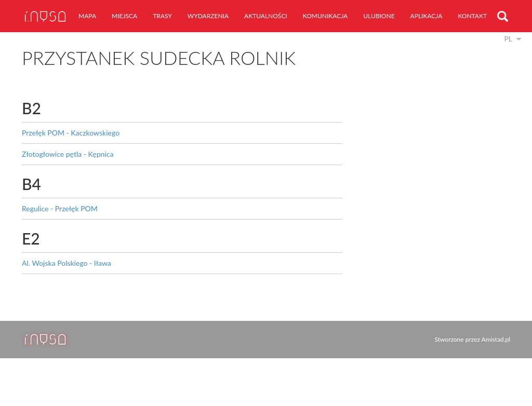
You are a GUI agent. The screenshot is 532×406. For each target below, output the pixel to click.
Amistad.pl (496, 339)
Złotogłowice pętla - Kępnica (68, 154)
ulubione (379, 16)
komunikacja (325, 16)
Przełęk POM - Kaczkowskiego (71, 133)
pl (508, 39)
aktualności (266, 16)
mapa (87, 16)
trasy (162, 16)
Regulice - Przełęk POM (60, 208)
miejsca (124, 16)
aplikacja (427, 16)
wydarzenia (208, 16)
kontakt (472, 16)
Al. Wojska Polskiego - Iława (66, 263)
